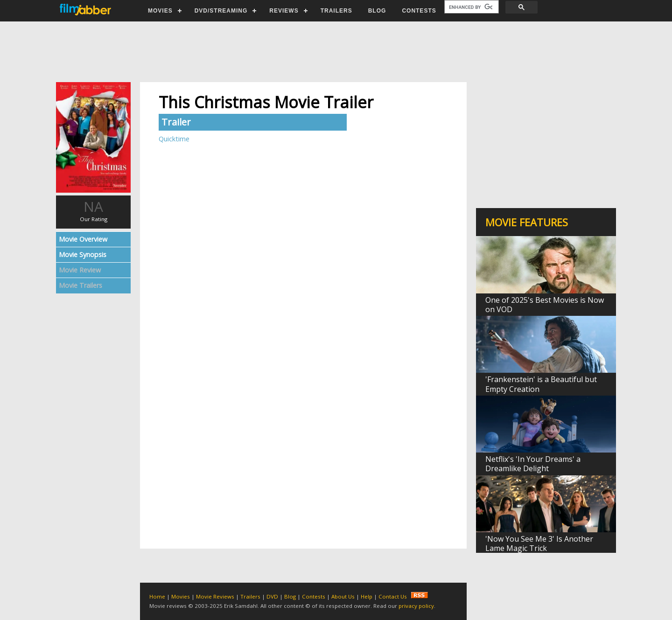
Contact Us (393, 596)
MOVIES (160, 11)
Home (157, 596)
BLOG (377, 11)
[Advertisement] (336, 52)
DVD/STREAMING (221, 11)
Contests (314, 596)
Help (367, 596)
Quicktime (174, 139)
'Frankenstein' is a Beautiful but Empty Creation (541, 384)
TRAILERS (336, 11)
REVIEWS (284, 11)
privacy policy (416, 606)
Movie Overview (83, 239)
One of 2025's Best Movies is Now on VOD (545, 305)
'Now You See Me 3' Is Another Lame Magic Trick (539, 543)
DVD (272, 596)
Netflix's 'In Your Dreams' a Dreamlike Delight (533, 464)
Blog (290, 596)
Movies (181, 596)
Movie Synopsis (83, 254)
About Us (343, 596)
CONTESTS (419, 11)
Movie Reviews (215, 596)
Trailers (250, 596)
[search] (471, 7)
